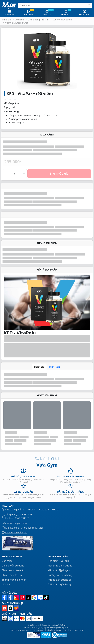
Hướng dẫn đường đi (59, 580)
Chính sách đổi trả (12, 575)
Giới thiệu (7, 561)
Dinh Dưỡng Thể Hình (39, 20)
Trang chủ (7, 20)
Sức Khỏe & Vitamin (62, 20)
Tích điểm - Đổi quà (58, 561)
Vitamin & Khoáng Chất (17, 23)
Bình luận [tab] (54, 367)
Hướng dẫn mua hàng (60, 575)
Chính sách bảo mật (13, 570)
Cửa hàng (20, 20)
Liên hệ (6, 584)
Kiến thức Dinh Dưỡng (60, 566)
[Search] (55, 5)
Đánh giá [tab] (39, 367)
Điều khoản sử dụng (13, 566)
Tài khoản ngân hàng (59, 584)
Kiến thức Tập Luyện (59, 570)
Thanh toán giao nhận (14, 580)
